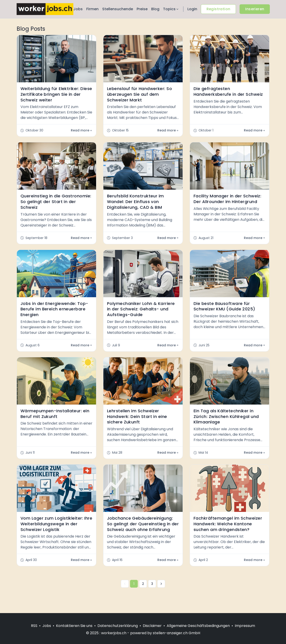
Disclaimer (152, 626)
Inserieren (255, 9)
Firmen (92, 9)
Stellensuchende (118, 9)
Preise (142, 9)
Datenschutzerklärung (118, 626)
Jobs (78, 9)
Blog (155, 9)
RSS (34, 626)
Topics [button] (171, 9)
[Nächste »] (161, 584)
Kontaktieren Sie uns (74, 626)
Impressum (245, 626)
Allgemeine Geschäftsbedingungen (198, 626)
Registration (218, 9)
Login (192, 9)
